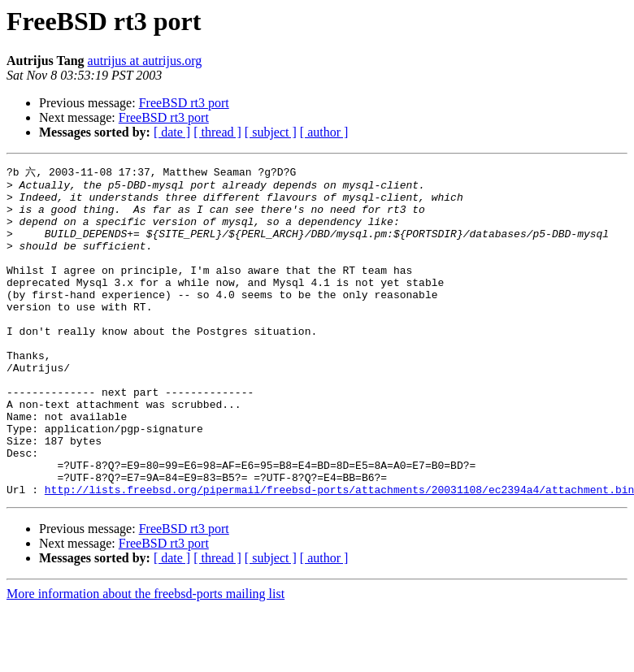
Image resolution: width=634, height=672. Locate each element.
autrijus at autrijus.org (145, 61)
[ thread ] (217, 132)
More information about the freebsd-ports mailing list (145, 658)
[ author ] (324, 132)
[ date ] (172, 132)
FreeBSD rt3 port (184, 103)
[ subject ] (271, 132)
